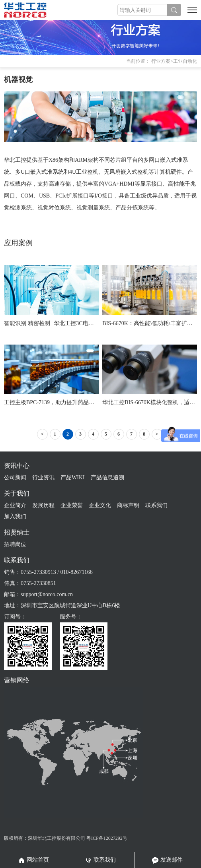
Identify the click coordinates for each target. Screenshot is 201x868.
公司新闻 (15, 478)
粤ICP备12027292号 (107, 838)
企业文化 (100, 505)
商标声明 (128, 505)
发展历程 (43, 505)
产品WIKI (73, 478)
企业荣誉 (72, 505)
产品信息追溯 (107, 478)
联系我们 (156, 505)
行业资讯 (43, 478)
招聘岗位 (15, 544)
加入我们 (15, 516)
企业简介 (15, 505)
